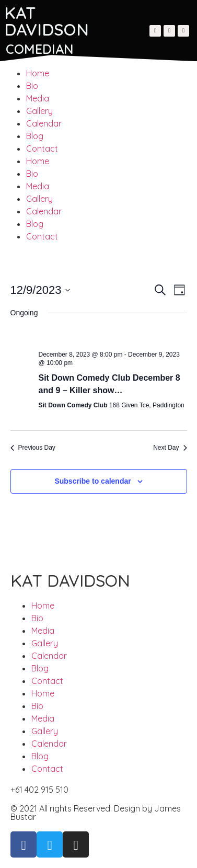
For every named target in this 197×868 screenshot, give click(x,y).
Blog (35, 136)
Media (38, 98)
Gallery (39, 111)
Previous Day (33, 448)
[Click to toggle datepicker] (40, 290)
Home (38, 73)
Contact (42, 149)
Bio (32, 86)
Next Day (170, 448)
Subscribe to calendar (92, 481)
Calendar (44, 123)
